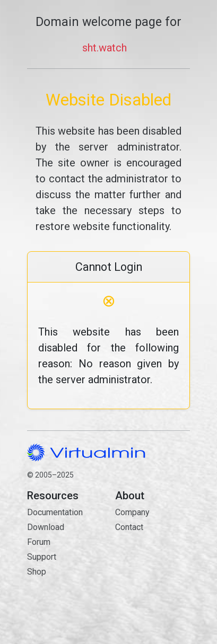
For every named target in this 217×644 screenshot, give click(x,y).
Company (132, 512)
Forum (39, 542)
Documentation (55, 512)
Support (42, 557)
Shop (37, 572)
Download (46, 527)
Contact (153, 565)
